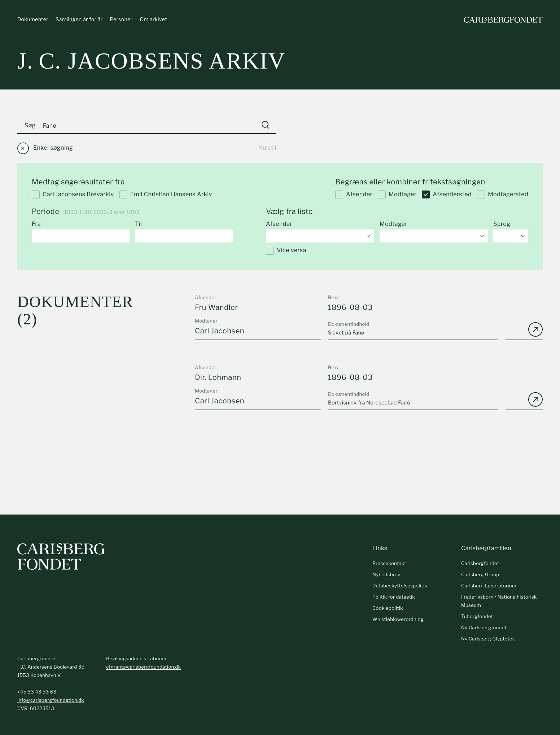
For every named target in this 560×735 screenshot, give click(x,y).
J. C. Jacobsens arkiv (151, 61)
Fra (36, 225)
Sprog (502, 225)
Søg (30, 126)
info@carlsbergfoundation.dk (51, 701)
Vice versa (286, 251)
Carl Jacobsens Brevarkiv (73, 195)
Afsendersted (447, 195)
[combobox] (320, 236)
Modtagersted (503, 195)
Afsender (354, 195)
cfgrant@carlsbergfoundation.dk (143, 668)
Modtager (397, 195)
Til (138, 225)
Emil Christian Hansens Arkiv (166, 195)
